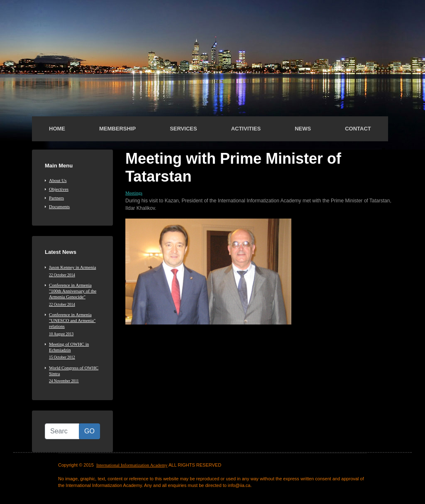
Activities (246, 129)
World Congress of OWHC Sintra (74, 375)
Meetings (134, 193)
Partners (56, 198)
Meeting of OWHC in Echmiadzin (74, 351)
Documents (59, 207)
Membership (117, 129)
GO (89, 431)
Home (57, 129)
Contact (358, 129)
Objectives (59, 189)
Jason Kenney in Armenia (74, 271)
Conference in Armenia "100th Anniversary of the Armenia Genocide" (74, 295)
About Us (58, 180)
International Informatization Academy (132, 465)
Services (183, 129)
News (303, 129)
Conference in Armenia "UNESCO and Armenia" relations (74, 324)
